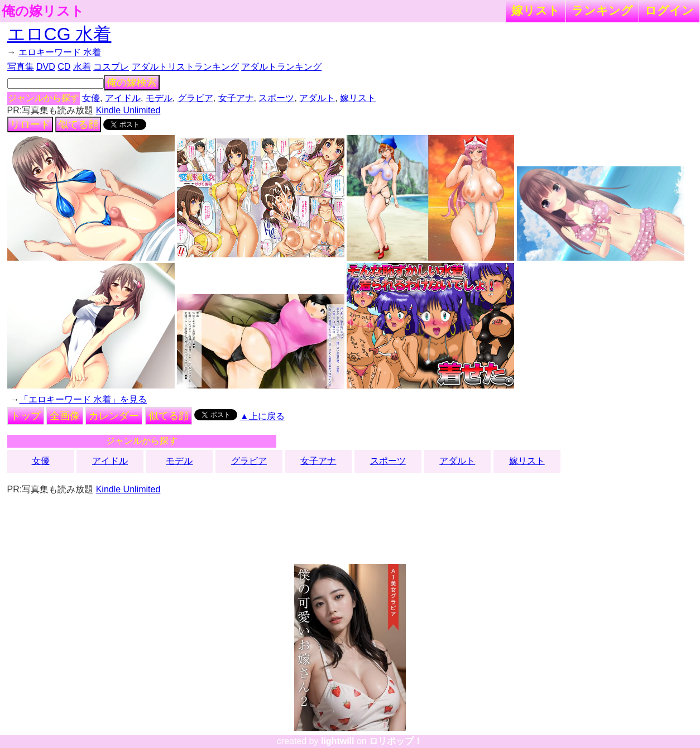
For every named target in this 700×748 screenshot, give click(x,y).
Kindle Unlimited (128, 110)
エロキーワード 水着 (60, 52)
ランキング (602, 10)
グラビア (195, 98)
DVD (46, 67)
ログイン (669, 10)
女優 (91, 98)
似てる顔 (78, 124)
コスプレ (111, 67)
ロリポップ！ (396, 741)
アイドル (123, 98)
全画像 (65, 416)
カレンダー (114, 416)
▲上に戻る (262, 416)
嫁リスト (536, 10)
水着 (82, 67)
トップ (26, 416)
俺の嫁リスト (43, 11)
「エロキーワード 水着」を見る (83, 399)
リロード (30, 124)
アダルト (317, 98)
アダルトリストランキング (185, 67)
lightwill (338, 741)
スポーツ (276, 98)
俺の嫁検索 (132, 83)
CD (64, 67)
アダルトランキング (281, 67)
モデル (159, 98)
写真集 (21, 67)
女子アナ (236, 98)
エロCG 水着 (59, 34)
